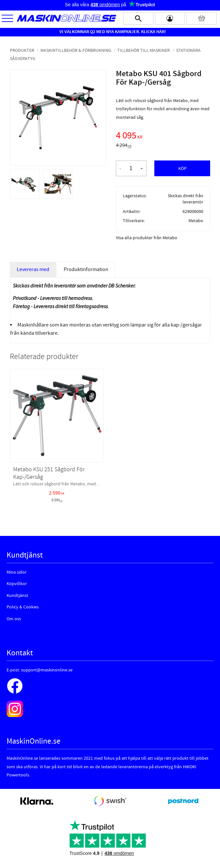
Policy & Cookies (23, 607)
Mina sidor (17, 572)
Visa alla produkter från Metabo (147, 238)
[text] (163, 137)
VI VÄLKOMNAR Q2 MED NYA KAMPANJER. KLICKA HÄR (112, 32)
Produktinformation (86, 269)
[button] (7, 19)
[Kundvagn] (202, 18)
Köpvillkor (17, 584)
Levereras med (33, 269)
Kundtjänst (17, 596)
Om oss (14, 619)
